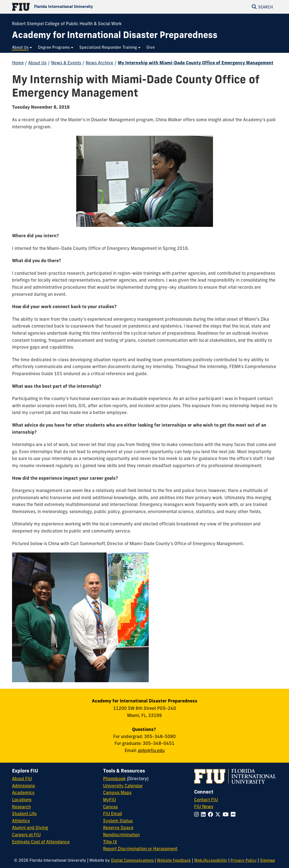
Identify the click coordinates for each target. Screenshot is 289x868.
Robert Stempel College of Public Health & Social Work (67, 24)
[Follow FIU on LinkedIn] (204, 814)
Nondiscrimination (121, 835)
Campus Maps (117, 792)
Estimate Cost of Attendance (41, 842)
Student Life (24, 814)
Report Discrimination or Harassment (140, 849)
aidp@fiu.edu (151, 750)
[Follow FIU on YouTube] (227, 814)
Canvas (110, 807)
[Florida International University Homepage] (78, 7)
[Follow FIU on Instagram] (198, 814)
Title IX (110, 842)
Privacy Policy (244, 860)
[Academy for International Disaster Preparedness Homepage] (115, 35)
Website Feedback (174, 860)
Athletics (21, 821)
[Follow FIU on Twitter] (219, 814)
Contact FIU (206, 800)
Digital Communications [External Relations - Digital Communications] (132, 860)
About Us (37, 63)
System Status (118, 821)
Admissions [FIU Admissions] (24, 786)
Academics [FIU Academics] (23, 792)
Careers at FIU (26, 835)
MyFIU (110, 800)
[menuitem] (22, 47)
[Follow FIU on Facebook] (211, 814)
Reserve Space (118, 828)
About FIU (22, 779)
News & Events (66, 63)
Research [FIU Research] (21, 807)
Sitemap (268, 860)
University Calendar (123, 786)
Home (18, 63)
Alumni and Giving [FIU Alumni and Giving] (30, 828)
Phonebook (114, 779)
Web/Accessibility (211, 860)
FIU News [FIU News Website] (204, 806)
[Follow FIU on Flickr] (234, 814)
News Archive (99, 63)
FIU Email (113, 814)
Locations (22, 800)
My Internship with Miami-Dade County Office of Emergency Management (196, 63)
